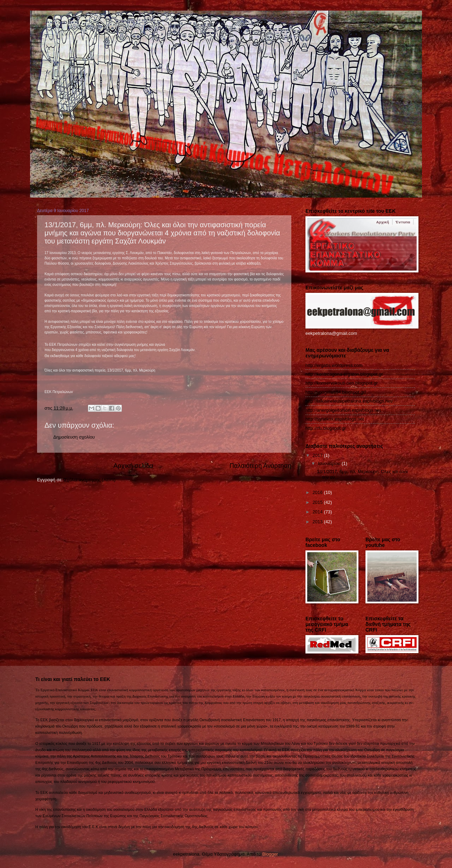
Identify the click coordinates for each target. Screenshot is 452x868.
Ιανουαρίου (330, 463)
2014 (318, 512)
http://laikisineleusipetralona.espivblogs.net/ (349, 401)
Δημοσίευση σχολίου (74, 437)
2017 (318, 455)
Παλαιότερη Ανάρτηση (260, 466)
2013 (318, 522)
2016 (318, 492)
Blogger (270, 854)
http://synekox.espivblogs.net (335, 419)
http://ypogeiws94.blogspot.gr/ (336, 392)
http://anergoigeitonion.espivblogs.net (343, 410)
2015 (318, 502)
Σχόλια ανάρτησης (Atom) (90, 480)
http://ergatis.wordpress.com (334, 365)
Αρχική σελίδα (133, 466)
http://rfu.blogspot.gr (326, 428)
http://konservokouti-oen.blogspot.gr (342, 383)
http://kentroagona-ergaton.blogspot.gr (344, 374)
